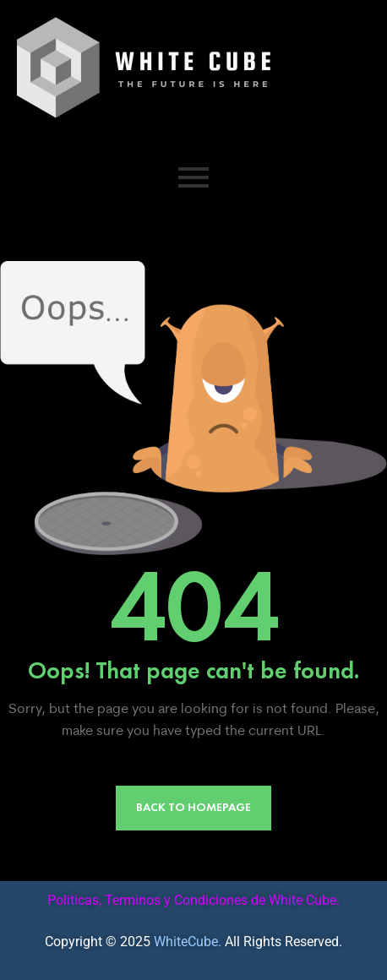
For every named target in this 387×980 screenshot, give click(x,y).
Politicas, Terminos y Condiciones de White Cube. (193, 900)
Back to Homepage (193, 807)
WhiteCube (186, 942)
